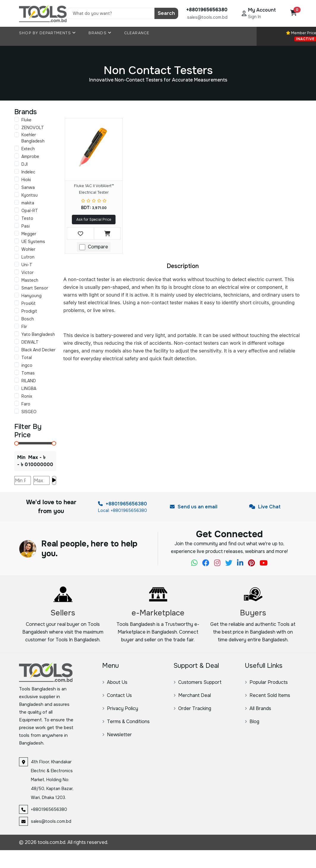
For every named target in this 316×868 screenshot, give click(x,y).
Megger (29, 234)
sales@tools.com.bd (207, 17)
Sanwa (28, 187)
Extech (28, 149)
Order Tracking (192, 708)
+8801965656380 (123, 504)
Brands (100, 33)
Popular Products (266, 682)
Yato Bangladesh (38, 334)
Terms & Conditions (126, 721)
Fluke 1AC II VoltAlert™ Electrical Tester (94, 189)
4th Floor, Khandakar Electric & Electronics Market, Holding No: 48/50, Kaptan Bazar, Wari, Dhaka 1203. (52, 780)
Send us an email (194, 507)
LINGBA (29, 388)
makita (28, 203)
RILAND (29, 381)
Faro (26, 404)
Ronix (27, 396)
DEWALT (30, 342)
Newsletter (117, 735)
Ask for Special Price (94, 220)
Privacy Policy (120, 708)
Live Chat (265, 507)
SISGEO (29, 412)
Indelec (28, 172)
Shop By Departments (47, 33)
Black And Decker (38, 350)
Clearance (137, 33)
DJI (25, 164)
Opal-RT (30, 211)
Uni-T (27, 265)
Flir (24, 327)
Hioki (26, 180)
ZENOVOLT (33, 128)
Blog (252, 721)
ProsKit (29, 303)
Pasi (26, 226)
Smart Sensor (35, 288)
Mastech (30, 280)
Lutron (28, 257)
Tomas (28, 373)
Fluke (26, 120)
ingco (27, 365)
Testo (27, 218)
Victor (27, 272)
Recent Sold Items (267, 695)
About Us (115, 682)
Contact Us (117, 695)
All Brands (258, 708)
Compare (98, 247)
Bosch (28, 319)
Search (166, 13)
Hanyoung (31, 296)
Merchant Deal (192, 695)
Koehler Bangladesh (33, 138)
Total (27, 358)
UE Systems (33, 242)
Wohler (28, 249)
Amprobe (30, 156)
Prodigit (29, 311)
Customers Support (197, 682)
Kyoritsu (30, 195)
